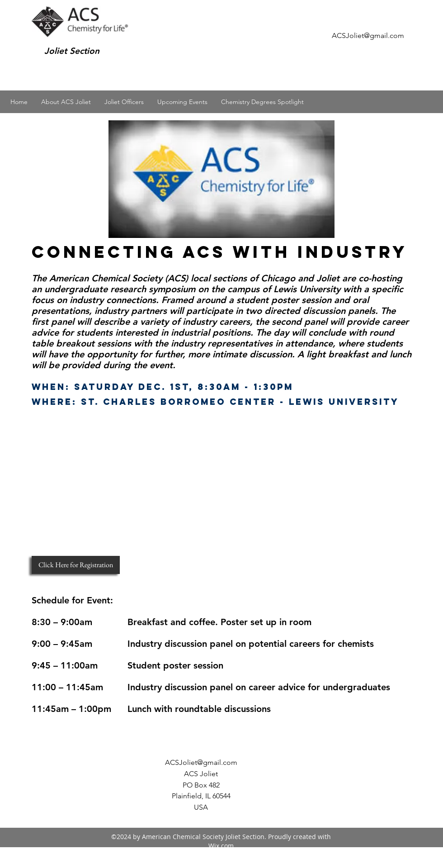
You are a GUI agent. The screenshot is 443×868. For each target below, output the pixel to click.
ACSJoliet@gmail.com (368, 36)
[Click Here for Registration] (76, 565)
